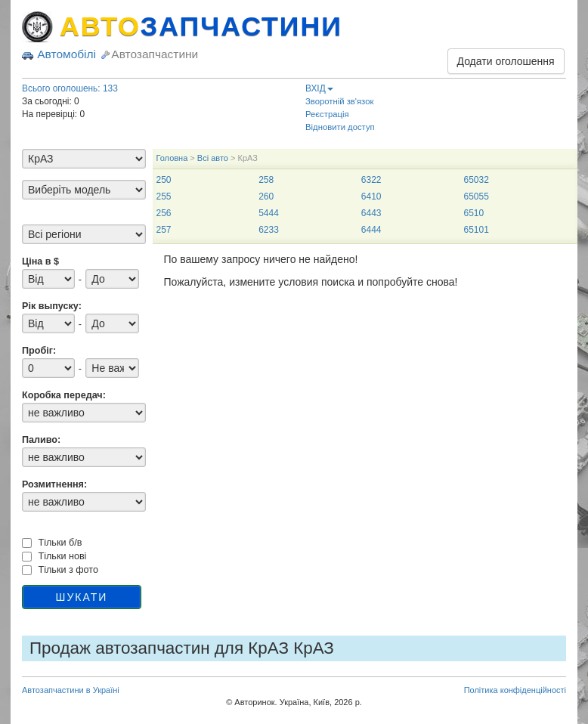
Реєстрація (327, 114)
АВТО (201, 26)
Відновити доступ (340, 127)
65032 (476, 180)
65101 (476, 230)
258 (266, 180)
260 (266, 196)
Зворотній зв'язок (339, 101)
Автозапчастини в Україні (71, 690)
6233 (269, 230)
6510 (473, 213)
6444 (371, 230)
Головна (172, 158)
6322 (371, 180)
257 (164, 230)
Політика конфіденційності (515, 690)
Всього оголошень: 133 (70, 88)
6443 (371, 213)
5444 (269, 213)
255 (164, 196)
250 (164, 180)
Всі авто (213, 158)
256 (164, 213)
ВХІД (319, 88)
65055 (476, 196)
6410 (371, 196)
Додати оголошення (506, 61)
